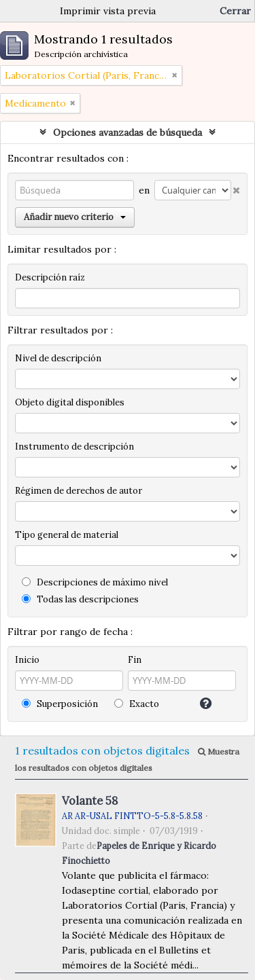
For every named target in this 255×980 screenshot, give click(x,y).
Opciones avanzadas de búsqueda (128, 132)
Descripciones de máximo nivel (95, 582)
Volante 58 (90, 801)
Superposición (60, 704)
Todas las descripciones (80, 599)
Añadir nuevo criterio (75, 217)
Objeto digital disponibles (70, 402)
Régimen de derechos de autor (79, 491)
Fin (135, 660)
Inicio (27, 660)
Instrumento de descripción (74, 447)
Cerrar (235, 11)
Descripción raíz (50, 277)
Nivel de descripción (58, 358)
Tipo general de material (67, 535)
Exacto (137, 704)
